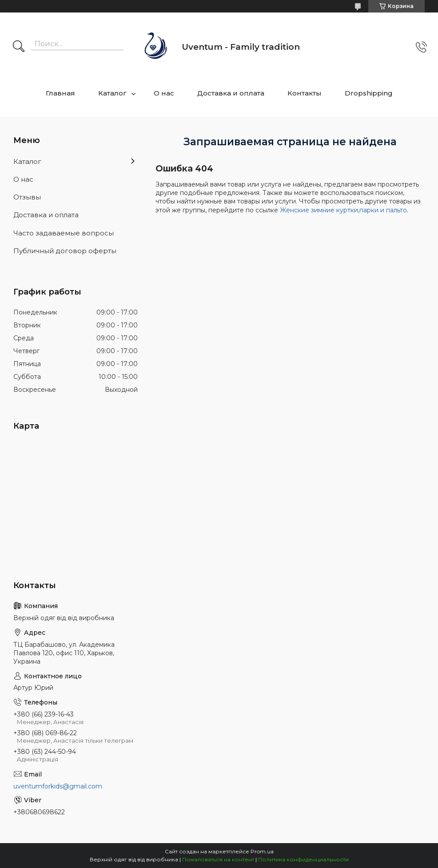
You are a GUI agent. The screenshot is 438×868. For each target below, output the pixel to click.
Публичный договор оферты (65, 251)
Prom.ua (262, 851)
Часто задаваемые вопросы (64, 233)
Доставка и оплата (231, 93)
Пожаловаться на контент (218, 859)
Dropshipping (369, 93)
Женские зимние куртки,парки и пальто (343, 210)
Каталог (112, 93)
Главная (60, 93)
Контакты (305, 93)
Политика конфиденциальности (303, 859)
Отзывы (27, 197)
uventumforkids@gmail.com (58, 786)
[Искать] (19, 47)
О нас (164, 93)
